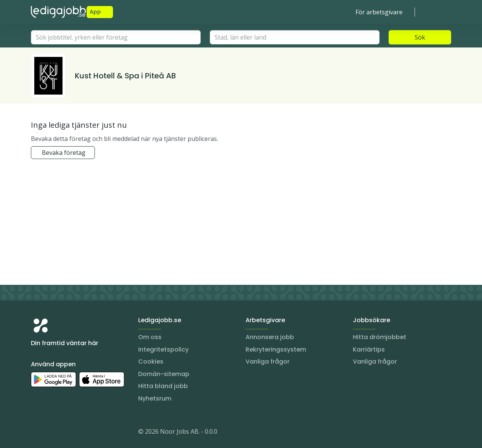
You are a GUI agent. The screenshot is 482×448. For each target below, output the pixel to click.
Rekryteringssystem (276, 349)
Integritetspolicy (163, 349)
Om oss (150, 337)
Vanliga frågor (268, 362)
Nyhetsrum (155, 398)
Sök (420, 37)
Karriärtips (369, 349)
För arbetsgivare (379, 12)
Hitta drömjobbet (380, 337)
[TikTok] (82, 433)
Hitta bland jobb (163, 386)
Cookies (151, 362)
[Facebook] (67, 433)
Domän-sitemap (164, 374)
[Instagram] (37, 433)
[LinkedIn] (52, 433)
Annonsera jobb (270, 337)
